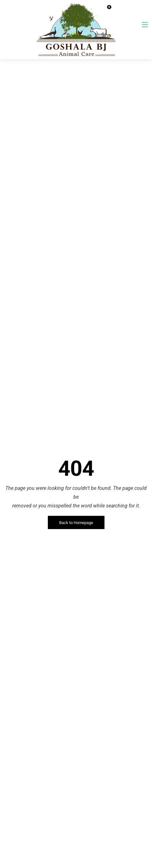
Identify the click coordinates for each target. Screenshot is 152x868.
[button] (145, 25)
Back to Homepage (76, 523)
